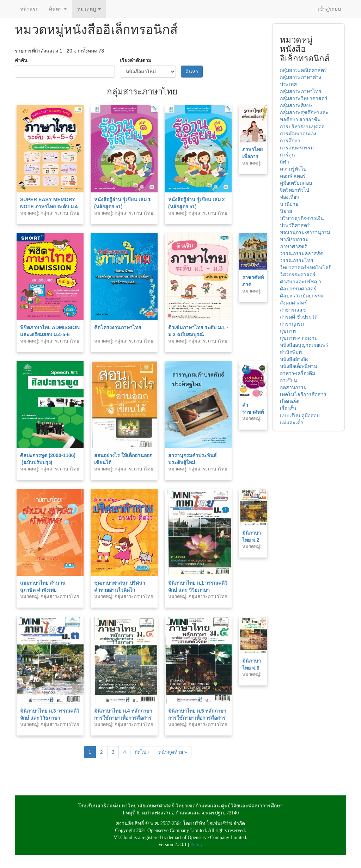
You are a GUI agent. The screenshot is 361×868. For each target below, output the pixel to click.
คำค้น (21, 60)
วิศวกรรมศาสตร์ (298, 275)
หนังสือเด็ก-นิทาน (299, 366)
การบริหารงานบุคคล (302, 127)
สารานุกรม (292, 324)
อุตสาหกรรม (293, 387)
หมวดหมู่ (89, 9)
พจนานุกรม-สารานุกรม (305, 232)
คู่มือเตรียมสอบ (296, 183)
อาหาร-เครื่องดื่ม (298, 373)
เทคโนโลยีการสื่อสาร (303, 394)
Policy (197, 845)
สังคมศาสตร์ (293, 303)
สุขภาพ (288, 331)
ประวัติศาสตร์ (295, 225)
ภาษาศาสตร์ (293, 246)
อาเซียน (289, 380)
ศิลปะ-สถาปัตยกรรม (302, 296)
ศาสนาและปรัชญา (301, 282)
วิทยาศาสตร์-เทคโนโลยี (306, 267)
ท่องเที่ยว (289, 197)
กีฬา (284, 162)
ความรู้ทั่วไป (293, 169)
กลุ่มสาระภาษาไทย (301, 91)
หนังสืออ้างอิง (294, 359)
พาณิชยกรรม (294, 239)
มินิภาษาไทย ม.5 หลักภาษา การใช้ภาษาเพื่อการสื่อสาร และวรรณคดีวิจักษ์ (197, 718)
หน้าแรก (29, 9)
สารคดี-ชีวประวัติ (299, 317)
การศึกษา (290, 141)
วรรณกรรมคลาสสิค (302, 253)
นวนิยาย (289, 204)
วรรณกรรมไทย (296, 260)
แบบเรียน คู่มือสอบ (300, 415)
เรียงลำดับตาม (136, 60)
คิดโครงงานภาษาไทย (118, 327)
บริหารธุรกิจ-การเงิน (302, 218)
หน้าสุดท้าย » (173, 752)
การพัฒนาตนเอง (298, 134)
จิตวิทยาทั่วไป (295, 190)
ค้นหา (58, 9)
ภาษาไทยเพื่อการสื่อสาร (252, 156)
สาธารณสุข (293, 310)
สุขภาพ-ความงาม (299, 338)
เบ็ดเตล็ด (290, 401)
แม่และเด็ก (292, 423)
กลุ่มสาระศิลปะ (296, 105)
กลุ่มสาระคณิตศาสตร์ (303, 70)
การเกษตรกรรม (297, 148)
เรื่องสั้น (288, 408)
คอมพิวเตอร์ (293, 176)
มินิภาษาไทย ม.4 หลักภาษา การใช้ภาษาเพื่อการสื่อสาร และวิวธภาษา (123, 718)
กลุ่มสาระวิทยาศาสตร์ (304, 98)
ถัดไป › (142, 752)
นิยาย (286, 211)
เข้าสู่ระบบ (329, 9)
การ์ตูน (287, 155)
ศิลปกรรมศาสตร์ (298, 289)
